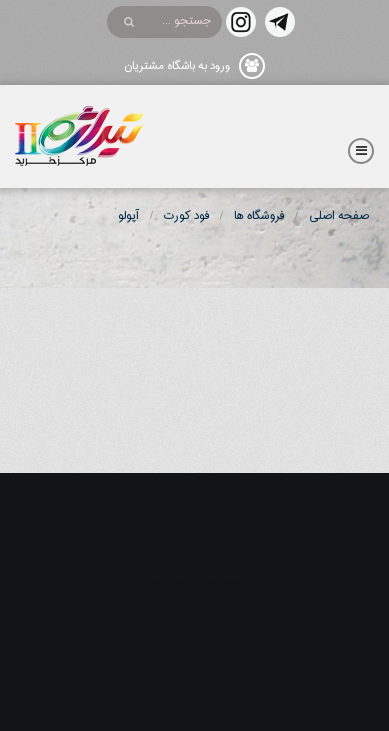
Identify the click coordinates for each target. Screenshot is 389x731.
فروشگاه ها (259, 216)
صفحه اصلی (339, 216)
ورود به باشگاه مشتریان (177, 66)
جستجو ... (186, 21)
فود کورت (186, 216)
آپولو (128, 216)
